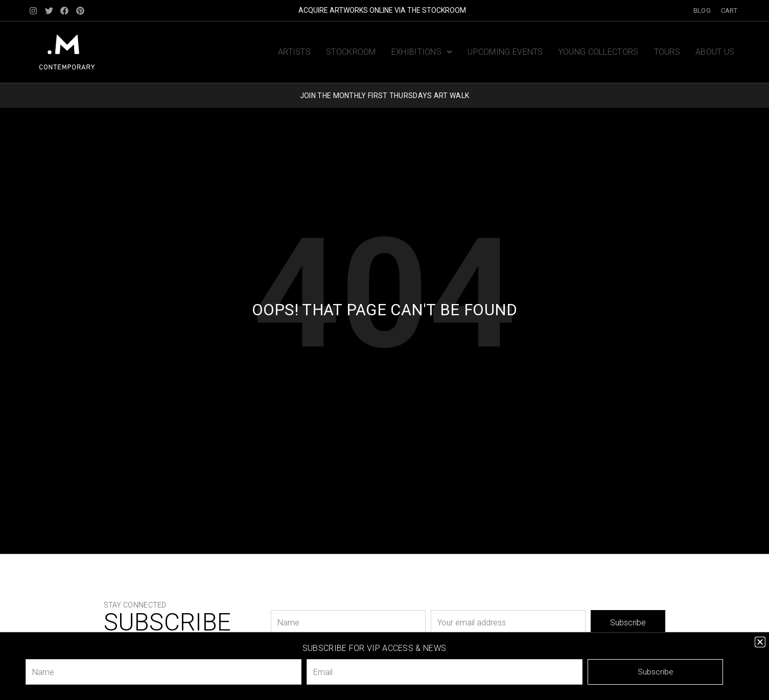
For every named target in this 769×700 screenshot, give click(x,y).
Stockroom (351, 52)
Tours (667, 52)
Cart (729, 10)
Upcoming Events (505, 52)
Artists (294, 52)
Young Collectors (599, 52)
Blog (702, 10)
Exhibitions (422, 52)
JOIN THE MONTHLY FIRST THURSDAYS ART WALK (385, 96)
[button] (760, 642)
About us (715, 52)
